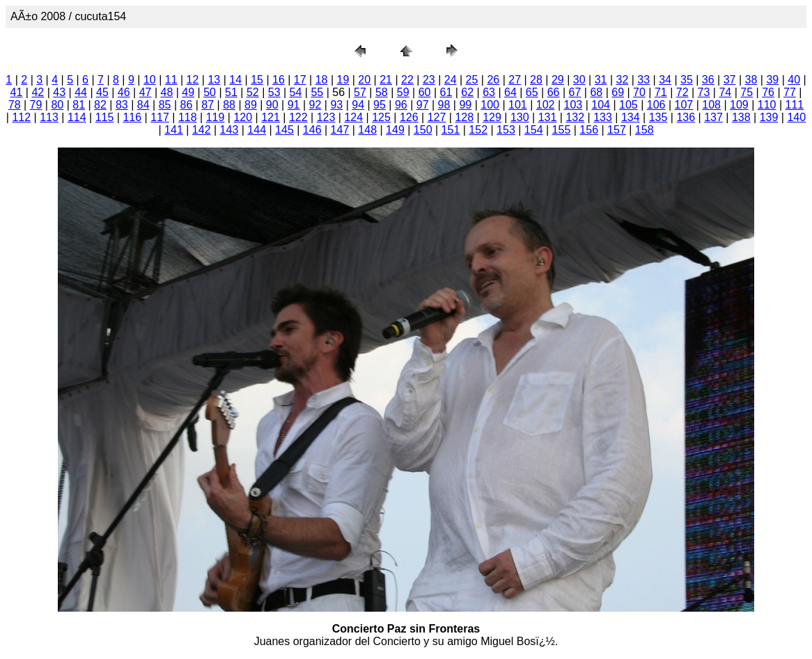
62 (467, 92)
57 (360, 92)
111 (795, 105)
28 (536, 80)
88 (229, 105)
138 (741, 117)
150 (423, 130)
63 (489, 92)
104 (601, 105)
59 (403, 92)
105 (628, 105)
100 (490, 105)
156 (589, 130)
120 (243, 117)
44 (81, 92)
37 (730, 80)
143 (229, 130)
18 (322, 80)
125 (381, 117)
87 (208, 105)
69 (618, 92)
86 (186, 105)
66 (554, 92)
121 (271, 117)
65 (532, 92)
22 (407, 80)
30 (579, 80)
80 (57, 105)
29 (558, 80)
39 (772, 80)
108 (711, 105)
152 (478, 130)
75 (747, 92)
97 (423, 105)
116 (132, 117)
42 (38, 92)
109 (739, 105)
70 (639, 92)
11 (171, 80)
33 (643, 80)
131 (548, 117)
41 (17, 92)
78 (15, 105)
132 (575, 117)
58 (382, 92)
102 (546, 105)
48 (167, 92)
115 (105, 117)
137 (713, 117)
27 (515, 80)
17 (300, 80)
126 (409, 117)
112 (21, 117)
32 (622, 80)
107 (684, 105)
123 (326, 117)
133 (603, 117)
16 (279, 80)
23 (429, 80)
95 (380, 105)
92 (315, 105)
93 (336, 105)
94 (358, 105)
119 (216, 117)
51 (231, 92)
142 (202, 130)
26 (493, 80)
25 (472, 80)
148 (367, 130)
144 (257, 130)
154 (534, 130)
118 (188, 117)
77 (790, 92)
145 (284, 130)
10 (150, 80)
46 (124, 92)
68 (596, 92)
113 (49, 117)
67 (575, 92)
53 (274, 92)
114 (77, 117)
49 (188, 92)
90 (272, 105)
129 (492, 117)
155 (562, 130)
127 (437, 117)
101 (518, 105)
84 (143, 105)
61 (446, 92)
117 (160, 117)
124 (353, 117)
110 (767, 105)
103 (573, 105)
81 (79, 105)
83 (122, 105)
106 (656, 105)
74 (725, 92)
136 (686, 117)
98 (444, 105)
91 (294, 105)
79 (36, 105)
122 (298, 117)
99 (465, 105)
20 (364, 80)
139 (769, 117)
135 (658, 117)
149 (395, 130)
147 (340, 130)
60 (425, 92)
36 (708, 80)
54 (296, 92)
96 (401, 105)
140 (796, 117)
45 (102, 92)
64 (510, 92)
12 (193, 80)
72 (682, 92)
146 (312, 130)
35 (687, 80)
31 (601, 80)
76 (768, 92)
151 (451, 130)
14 (235, 80)
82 (100, 105)
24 (451, 80)
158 (645, 130)
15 (257, 80)
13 (214, 80)
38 (751, 80)
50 (210, 92)
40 (794, 80)
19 (343, 80)
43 (59, 92)
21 (386, 80)
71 (661, 92)
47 (146, 92)
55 (317, 92)
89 (251, 105)
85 (165, 105)
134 (631, 117)
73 (704, 92)
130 (520, 117)
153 (506, 130)
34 (665, 80)
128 (464, 117)
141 (174, 130)
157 (617, 130)
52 (253, 92)
